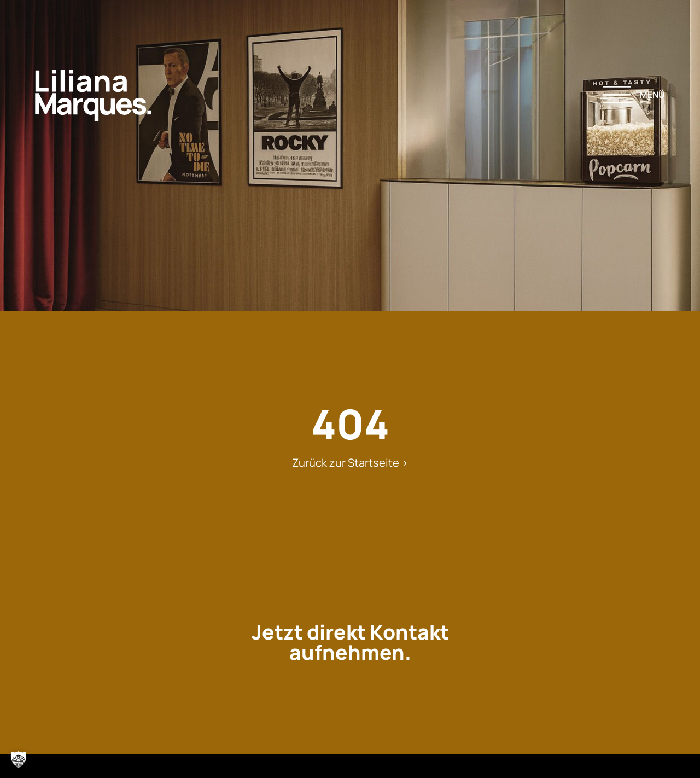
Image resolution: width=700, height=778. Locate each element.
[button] (19, 759)
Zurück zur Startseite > (350, 463)
